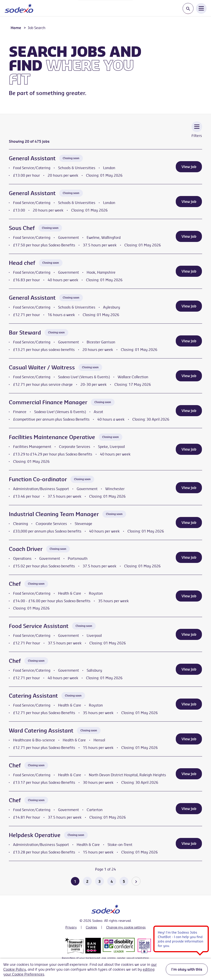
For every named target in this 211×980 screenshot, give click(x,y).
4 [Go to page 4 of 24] (112, 881)
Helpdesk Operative (35, 835)
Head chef (22, 263)
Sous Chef (22, 228)
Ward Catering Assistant (41, 731)
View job (189, 167)
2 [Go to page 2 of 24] (87, 881)
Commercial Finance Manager (48, 402)
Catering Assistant (33, 696)
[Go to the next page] (136, 881)
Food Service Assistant (39, 626)
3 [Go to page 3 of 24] (100, 881)
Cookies (91, 927)
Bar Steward (25, 333)
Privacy (71, 927)
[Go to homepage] (19, 8)
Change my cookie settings (126, 927)
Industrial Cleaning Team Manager (54, 514)
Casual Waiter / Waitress (42, 367)
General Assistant (32, 158)
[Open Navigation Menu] (201, 8)
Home (16, 28)
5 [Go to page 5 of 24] (124, 881)
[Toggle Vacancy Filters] (197, 133)
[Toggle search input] (188, 9)
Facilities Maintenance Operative (52, 437)
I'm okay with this (187, 969)
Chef (15, 584)
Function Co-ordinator (38, 479)
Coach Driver (26, 549)
